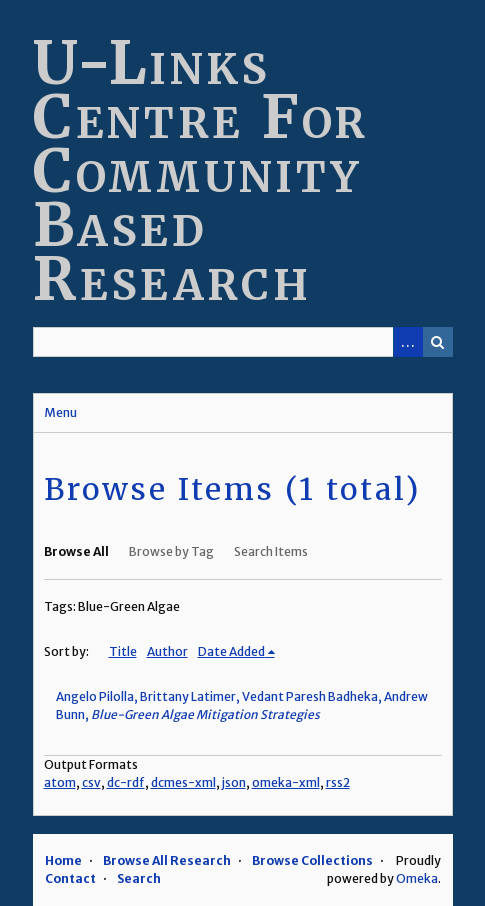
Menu (60, 412)
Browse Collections (312, 860)
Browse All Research (167, 860)
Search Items (271, 551)
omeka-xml (286, 782)
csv (91, 782)
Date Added (231, 651)
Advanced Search (408, 342)
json (234, 782)
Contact (70, 878)
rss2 (338, 782)
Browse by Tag (171, 551)
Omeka (417, 878)
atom (60, 782)
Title (123, 651)
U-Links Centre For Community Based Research (201, 170)
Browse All (76, 551)
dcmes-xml (183, 782)
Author (167, 651)
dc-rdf (126, 782)
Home (63, 860)
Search (438, 342)
